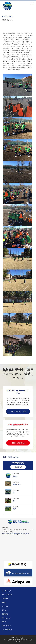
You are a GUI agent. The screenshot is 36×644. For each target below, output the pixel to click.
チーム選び (17, 484)
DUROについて (7, 595)
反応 (14, 509)
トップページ (6, 591)
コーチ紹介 (5, 599)
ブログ (4, 622)
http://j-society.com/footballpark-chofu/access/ (15, 534)
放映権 (15, 476)
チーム (4, 603)
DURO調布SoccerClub (11, 457)
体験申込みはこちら (19, 443)
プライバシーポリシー (18, 638)
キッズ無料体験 (7, 630)
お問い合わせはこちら (19, 411)
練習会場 (5, 614)
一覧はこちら (18, 467)
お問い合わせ (6, 626)
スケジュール (6, 618)
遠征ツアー (5, 610)
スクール (5, 606)
